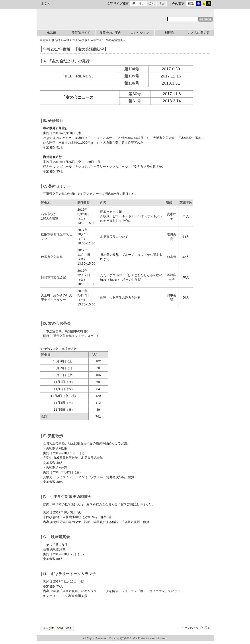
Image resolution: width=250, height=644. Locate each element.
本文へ (46, 4)
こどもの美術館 (199, 33)
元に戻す (139, 4)
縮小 (152, 4)
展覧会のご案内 (110, 33)
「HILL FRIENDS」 (77, 76)
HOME (51, 33)
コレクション (140, 33)
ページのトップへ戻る (196, 628)
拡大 (162, 4)
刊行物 (169, 33)
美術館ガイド (81, 33)
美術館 (44, 40)
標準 (191, 4)
